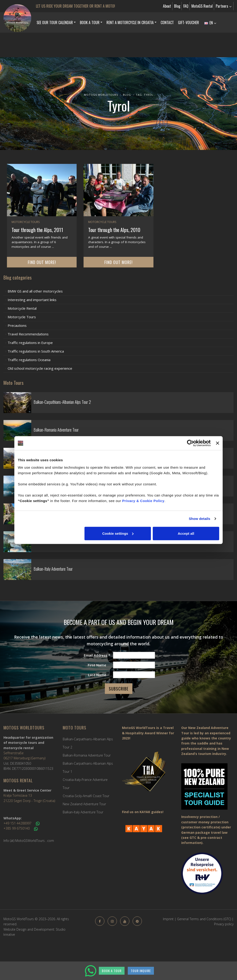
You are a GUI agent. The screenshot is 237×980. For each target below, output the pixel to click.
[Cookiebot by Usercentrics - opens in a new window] (190, 443)
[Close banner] (218, 443)
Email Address (97, 655)
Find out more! (42, 262)
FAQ (186, 6)
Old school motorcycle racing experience (40, 368)
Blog (177, 6)
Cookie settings (118, 533)
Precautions (17, 325)
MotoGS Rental (202, 6)
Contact (167, 22)
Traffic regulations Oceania (29, 360)
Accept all (186, 533)
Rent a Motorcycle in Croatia (130, 22)
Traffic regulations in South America (36, 351)
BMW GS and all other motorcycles (35, 291)
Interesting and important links (32, 300)
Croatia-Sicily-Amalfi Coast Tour (86, 796)
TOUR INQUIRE (141, 971)
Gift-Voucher (189, 22)
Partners (224, 6)
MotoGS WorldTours (101, 95)
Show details (200, 519)
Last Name (97, 675)
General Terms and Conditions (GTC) (204, 919)
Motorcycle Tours (26, 222)
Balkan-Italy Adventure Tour (83, 812)
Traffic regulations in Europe (30, 343)
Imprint (168, 919)
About (167, 6)
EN (210, 23)
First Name (97, 665)
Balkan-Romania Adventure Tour (87, 755)
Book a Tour (90, 22)
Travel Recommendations (28, 334)
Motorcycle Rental (22, 308)
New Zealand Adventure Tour (84, 804)
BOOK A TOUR (112, 971)
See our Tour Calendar (55, 22)
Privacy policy (224, 924)
